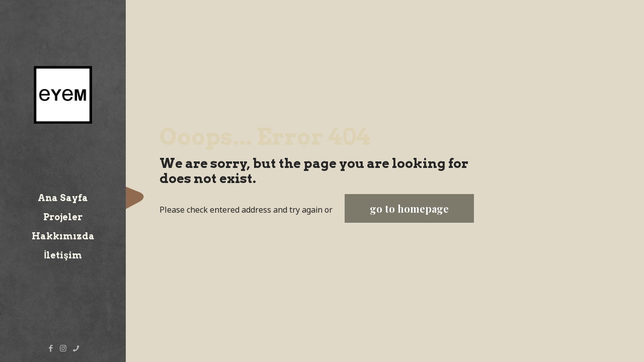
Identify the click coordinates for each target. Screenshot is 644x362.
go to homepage (409, 208)
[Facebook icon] (51, 348)
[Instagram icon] (63, 348)
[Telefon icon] (76, 348)
